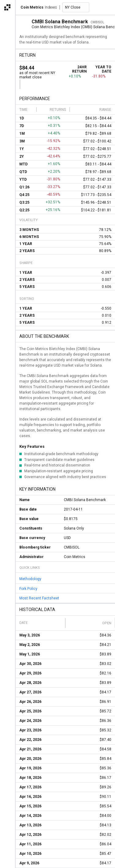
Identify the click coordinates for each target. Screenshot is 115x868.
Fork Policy (28, 588)
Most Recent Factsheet (39, 598)
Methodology (30, 579)
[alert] (7, 861)
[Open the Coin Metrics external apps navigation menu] (7, 7)
